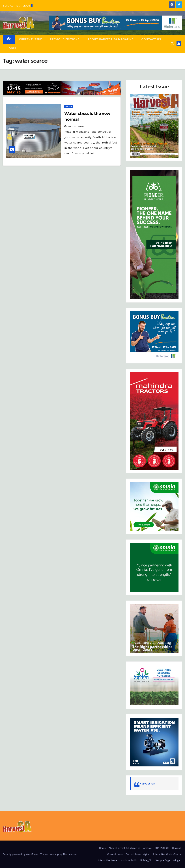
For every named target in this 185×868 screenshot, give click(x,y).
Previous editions (65, 39)
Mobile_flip (146, 860)
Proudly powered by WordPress (21, 854)
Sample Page (163, 860)
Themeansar (70, 854)
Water (69, 107)
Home (102, 848)
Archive (147, 848)
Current (177, 848)
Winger (177, 860)
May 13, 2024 (76, 126)
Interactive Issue (107, 860)
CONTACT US (151, 39)
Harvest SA (147, 784)
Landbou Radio (128, 860)
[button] (172, 44)
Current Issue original (138, 854)
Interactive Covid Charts (167, 854)
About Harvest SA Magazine (110, 39)
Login (11, 48)
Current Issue (31, 39)
